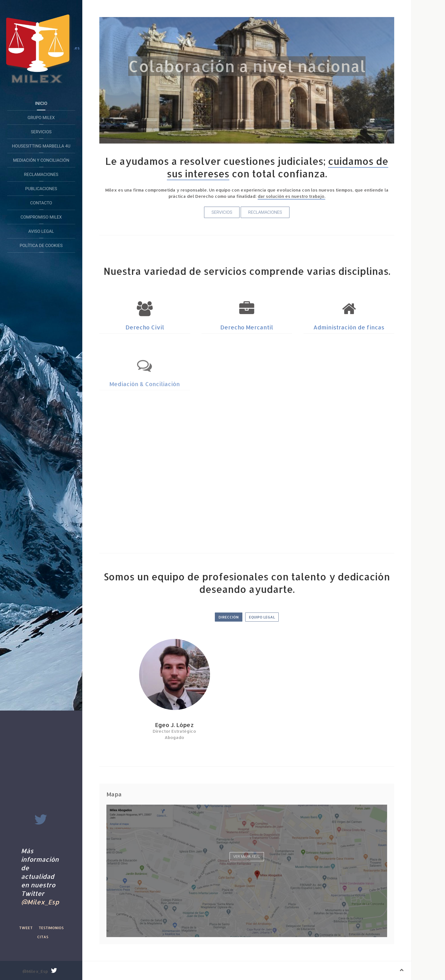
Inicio (41, 103)
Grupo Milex (41, 118)
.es (41, 48)
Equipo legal (262, 617)
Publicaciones (41, 189)
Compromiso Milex (41, 217)
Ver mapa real (247, 857)
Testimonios (51, 928)
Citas (43, 937)
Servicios (41, 132)
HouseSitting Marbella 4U (41, 146)
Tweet (26, 928)
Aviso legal (41, 231)
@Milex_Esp (40, 902)
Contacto (41, 203)
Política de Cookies (41, 246)
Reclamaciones (41, 175)
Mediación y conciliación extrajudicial (41, 163)
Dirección (229, 617)
